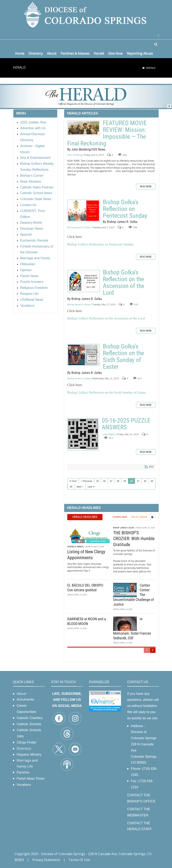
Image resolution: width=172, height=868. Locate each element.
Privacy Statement (46, 860)
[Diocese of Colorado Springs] (86, 14)
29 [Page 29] (125, 481)
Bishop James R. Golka (79, 227)
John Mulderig (74, 155)
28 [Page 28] (118, 481)
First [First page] (74, 481)
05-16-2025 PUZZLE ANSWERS (83, 434)
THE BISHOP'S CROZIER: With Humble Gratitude (134, 539)
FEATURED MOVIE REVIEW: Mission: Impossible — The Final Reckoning (84, 128)
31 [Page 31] (138, 481)
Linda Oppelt (109, 434)
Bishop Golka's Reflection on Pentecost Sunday (84, 211)
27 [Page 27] (111, 481)
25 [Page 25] (98, 481)
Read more (146, 187)
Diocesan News (98, 541)
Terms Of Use (79, 860)
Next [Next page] (79, 487)
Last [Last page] (90, 487)
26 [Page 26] (104, 481)
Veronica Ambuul (76, 547)
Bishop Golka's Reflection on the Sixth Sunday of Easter (84, 355)
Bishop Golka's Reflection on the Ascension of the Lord (84, 281)
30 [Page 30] (131, 481)
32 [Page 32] (145, 481)
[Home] (143, 68)
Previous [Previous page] (87, 481)
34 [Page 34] (71, 487)
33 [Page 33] (152, 481)
